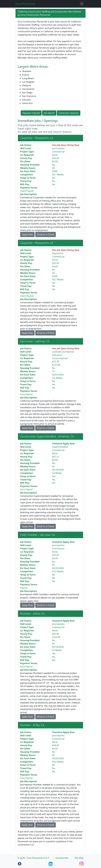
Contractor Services (69, 113)
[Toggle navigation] (82, 4)
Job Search (49, 113)
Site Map (79, 858)
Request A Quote (31, 113)
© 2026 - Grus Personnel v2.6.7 (33, 858)
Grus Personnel (25, 4)
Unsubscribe (62, 858)
